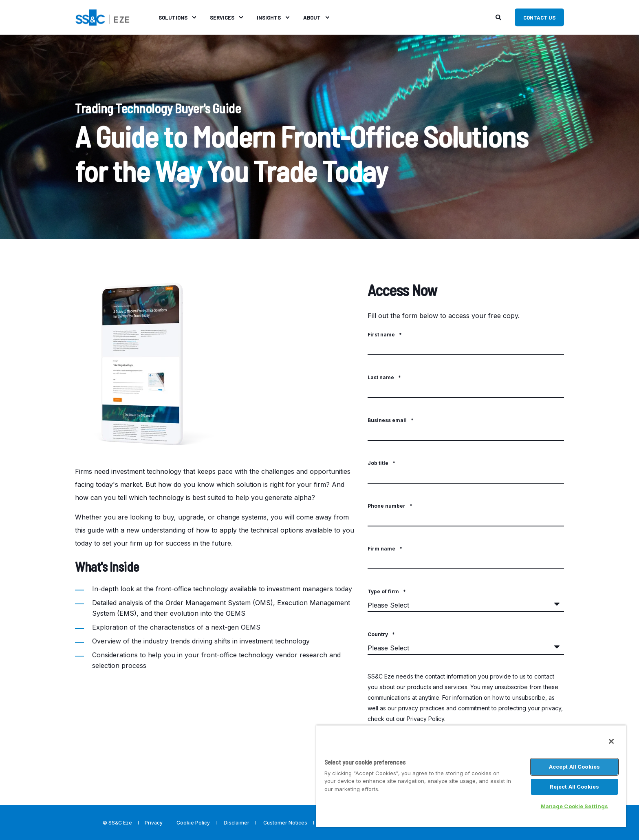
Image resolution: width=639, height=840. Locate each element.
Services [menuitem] (222, 17)
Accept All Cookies (574, 767)
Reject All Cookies (574, 787)
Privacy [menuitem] (154, 823)
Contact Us (539, 17)
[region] (471, 776)
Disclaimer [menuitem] (237, 823)
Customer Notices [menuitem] (285, 823)
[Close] (611, 741)
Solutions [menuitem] (173, 17)
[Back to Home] (102, 17)
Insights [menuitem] (269, 17)
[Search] (499, 17)
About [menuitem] (312, 17)
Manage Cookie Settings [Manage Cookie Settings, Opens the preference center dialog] (575, 806)
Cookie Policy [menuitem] (193, 823)
